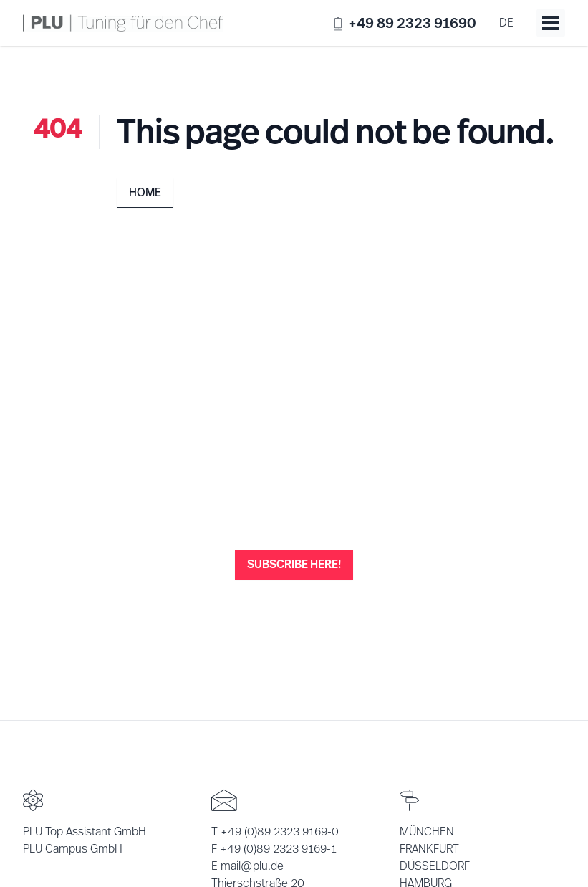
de (506, 23)
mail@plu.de (252, 866)
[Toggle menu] (551, 23)
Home (145, 192)
